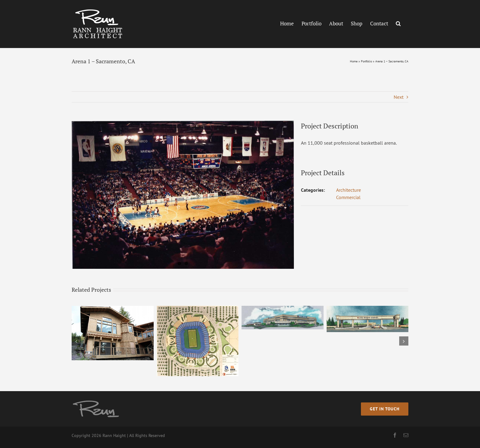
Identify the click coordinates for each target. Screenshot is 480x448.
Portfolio (366, 61)
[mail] (406, 435)
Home (354, 61)
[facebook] (395, 435)
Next (399, 97)
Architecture (349, 190)
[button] (398, 23)
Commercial (348, 197)
